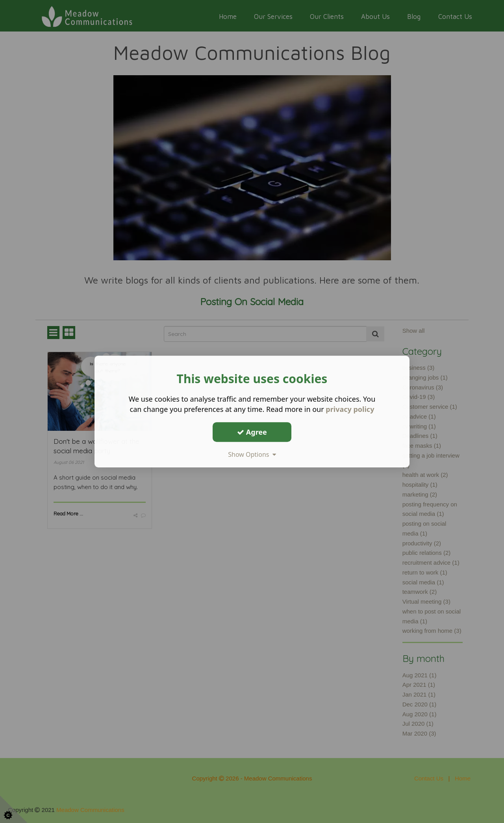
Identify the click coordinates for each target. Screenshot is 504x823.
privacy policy (350, 409)
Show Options (252, 454)
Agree (252, 432)
